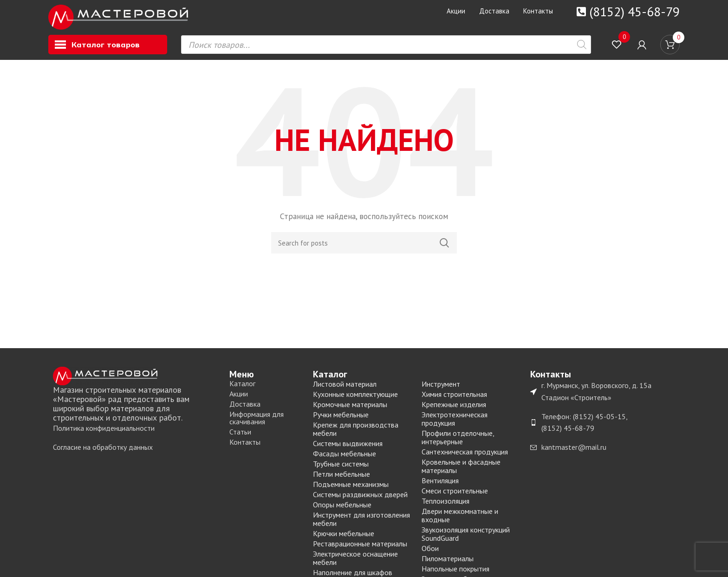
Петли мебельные (341, 480)
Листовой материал (345, 389)
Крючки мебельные (344, 539)
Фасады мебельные (344, 459)
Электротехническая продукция (455, 424)
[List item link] (136, 434)
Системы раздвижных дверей (360, 500)
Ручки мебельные (341, 420)
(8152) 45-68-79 (634, 11)
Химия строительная (454, 400)
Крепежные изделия (454, 410)
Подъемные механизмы (351, 490)
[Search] (364, 248)
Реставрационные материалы (360, 549)
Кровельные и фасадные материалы (461, 472)
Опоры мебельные (342, 510)
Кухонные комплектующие (355, 400)
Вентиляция (440, 486)
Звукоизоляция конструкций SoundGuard (466, 539)
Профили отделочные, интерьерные (458, 443)
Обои (430, 554)
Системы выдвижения (348, 449)
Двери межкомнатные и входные (460, 521)
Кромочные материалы (350, 410)
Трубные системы (341, 469)
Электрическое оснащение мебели (355, 564)
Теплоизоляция (445, 506)
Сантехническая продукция (465, 457)
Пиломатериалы (448, 564)
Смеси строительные (455, 496)
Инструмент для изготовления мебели (361, 525)
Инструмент (441, 389)
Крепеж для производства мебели (356, 434)
